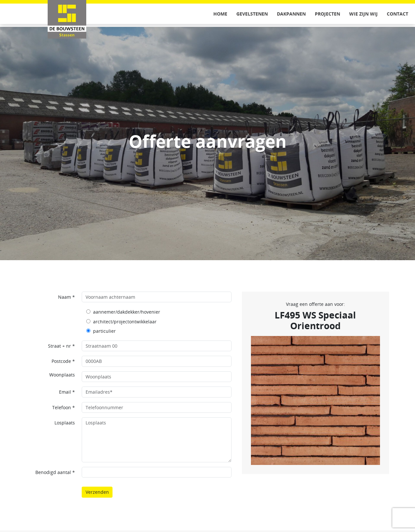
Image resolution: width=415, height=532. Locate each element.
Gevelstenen (252, 14)
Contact (397, 14)
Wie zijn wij (363, 14)
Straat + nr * (61, 346)
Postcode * (63, 361)
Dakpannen (291, 14)
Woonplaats (62, 375)
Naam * (66, 297)
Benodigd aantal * (55, 472)
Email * (67, 392)
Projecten (327, 14)
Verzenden (97, 492)
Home (220, 14)
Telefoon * (64, 407)
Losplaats (65, 423)
